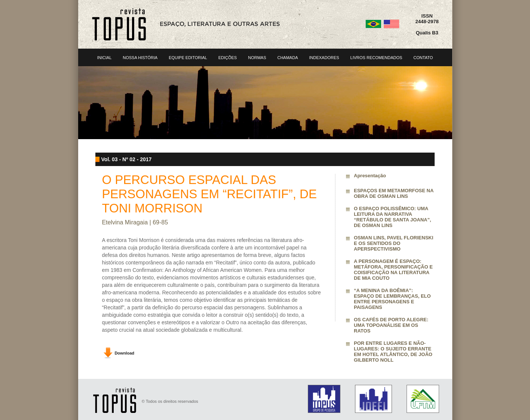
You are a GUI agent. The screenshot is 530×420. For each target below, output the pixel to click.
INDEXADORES (324, 58)
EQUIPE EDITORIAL (188, 58)
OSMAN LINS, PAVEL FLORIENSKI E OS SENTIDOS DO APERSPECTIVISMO (393, 243)
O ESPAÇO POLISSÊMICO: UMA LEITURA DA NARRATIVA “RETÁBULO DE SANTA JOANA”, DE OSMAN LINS (393, 217)
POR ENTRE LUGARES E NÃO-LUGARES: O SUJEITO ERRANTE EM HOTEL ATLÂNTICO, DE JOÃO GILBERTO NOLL (393, 352)
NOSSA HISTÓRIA (140, 58)
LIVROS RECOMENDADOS (376, 58)
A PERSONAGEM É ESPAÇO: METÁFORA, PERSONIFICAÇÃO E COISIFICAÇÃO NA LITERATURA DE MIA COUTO (393, 270)
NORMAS (257, 58)
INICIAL (105, 58)
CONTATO (423, 58)
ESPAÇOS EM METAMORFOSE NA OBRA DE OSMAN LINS (394, 193)
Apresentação (370, 176)
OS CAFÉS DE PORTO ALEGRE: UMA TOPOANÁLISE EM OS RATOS (391, 325)
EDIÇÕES (228, 58)
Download (124, 353)
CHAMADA (287, 58)
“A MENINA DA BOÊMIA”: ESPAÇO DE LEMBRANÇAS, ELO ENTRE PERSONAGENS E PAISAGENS (392, 299)
